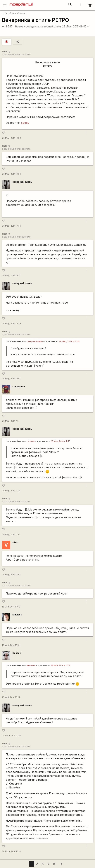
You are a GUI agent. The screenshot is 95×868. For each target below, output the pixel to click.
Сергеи (17, 653)
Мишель (17, 615)
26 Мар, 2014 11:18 (11, 491)
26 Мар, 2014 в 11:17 (60, 441)
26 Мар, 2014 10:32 (11, 138)
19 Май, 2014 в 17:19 (61, 665)
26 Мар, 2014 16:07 (11, 575)
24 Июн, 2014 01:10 (11, 736)
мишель (31, 665)
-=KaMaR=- (19, 387)
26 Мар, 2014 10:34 (11, 174)
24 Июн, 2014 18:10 (11, 851)
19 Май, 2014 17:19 (11, 645)
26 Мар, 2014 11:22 (11, 535)
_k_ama (31, 441)
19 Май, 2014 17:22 (11, 697)
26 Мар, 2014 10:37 (11, 275)
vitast (15, 542)
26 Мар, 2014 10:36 (11, 226)
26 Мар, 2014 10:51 (11, 379)
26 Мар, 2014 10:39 (11, 324)
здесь (25, 123)
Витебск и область (14, 13)
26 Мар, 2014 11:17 (11, 421)
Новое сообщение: (27, 26)
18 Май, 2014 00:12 (11, 607)
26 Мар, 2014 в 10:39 (69, 341)
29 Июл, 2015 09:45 (76, 26)
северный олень (51, 26)
